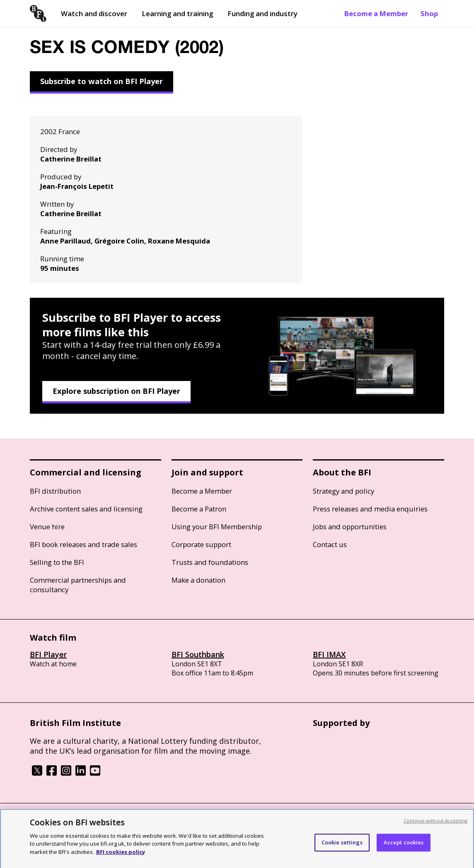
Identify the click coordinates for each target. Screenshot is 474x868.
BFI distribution (55, 491)
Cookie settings (342, 847)
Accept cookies (404, 847)
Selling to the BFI (57, 562)
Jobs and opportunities (350, 527)
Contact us (330, 544)
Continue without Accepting (435, 825)
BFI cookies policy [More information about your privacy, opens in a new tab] (121, 856)
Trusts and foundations (210, 562)
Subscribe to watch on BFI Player (102, 81)
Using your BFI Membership (217, 527)
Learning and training (177, 13)
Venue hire (47, 527)
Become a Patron (199, 509)
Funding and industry (262, 13)
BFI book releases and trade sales (83, 544)
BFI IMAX (329, 654)
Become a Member (376, 13)
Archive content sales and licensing (86, 509)
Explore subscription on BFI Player (116, 391)
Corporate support (201, 544)
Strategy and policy (343, 491)
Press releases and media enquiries (370, 509)
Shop (429, 13)
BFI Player (48, 654)
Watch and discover (94, 13)
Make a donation (198, 580)
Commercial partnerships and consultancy (78, 585)
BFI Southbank (198, 654)
